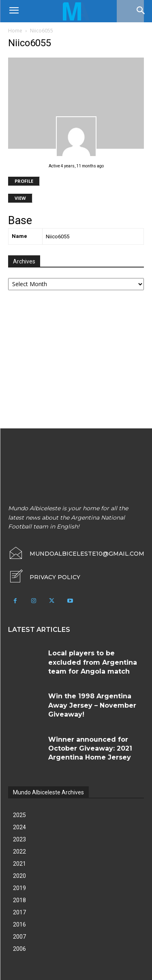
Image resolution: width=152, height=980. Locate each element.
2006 (19, 949)
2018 (19, 900)
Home (15, 31)
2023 (19, 839)
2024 (19, 827)
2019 (19, 888)
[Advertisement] (69, 360)
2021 (19, 864)
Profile (24, 181)
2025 (19, 815)
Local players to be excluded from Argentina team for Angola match (93, 662)
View (20, 198)
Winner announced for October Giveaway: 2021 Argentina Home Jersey (90, 749)
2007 (19, 937)
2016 (19, 924)
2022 (19, 852)
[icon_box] (44, 577)
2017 (19, 912)
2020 (19, 876)
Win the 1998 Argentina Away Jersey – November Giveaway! (92, 705)
